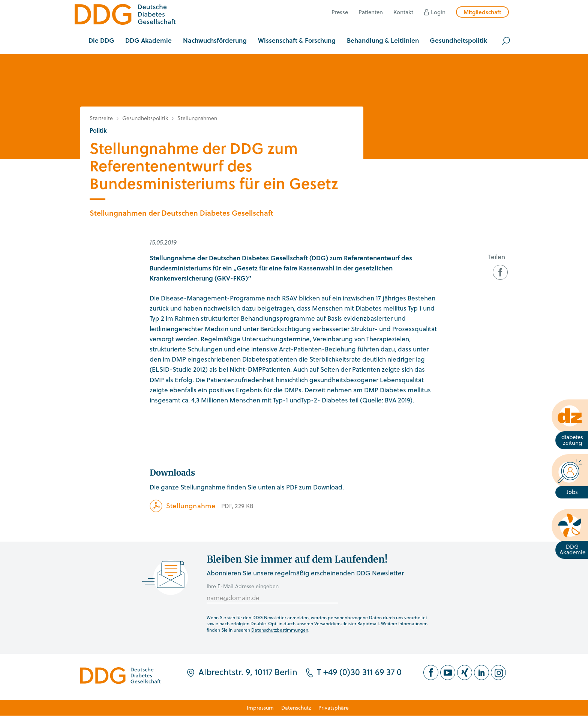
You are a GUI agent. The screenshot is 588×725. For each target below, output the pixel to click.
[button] (101, 41)
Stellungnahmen (197, 118)
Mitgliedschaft (482, 12)
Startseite (101, 118)
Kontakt (403, 12)
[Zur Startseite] (125, 16)
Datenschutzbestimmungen (280, 630)
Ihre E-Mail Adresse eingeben (243, 586)
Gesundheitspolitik (145, 118)
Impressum (260, 708)
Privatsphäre (334, 708)
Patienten (371, 12)
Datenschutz (296, 708)
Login (438, 12)
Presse (340, 12)
